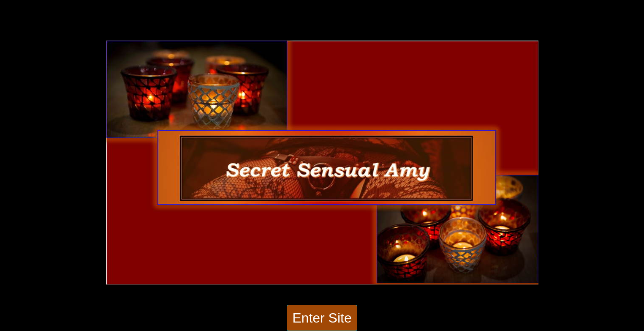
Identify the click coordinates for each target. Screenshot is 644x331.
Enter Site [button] (322, 318)
